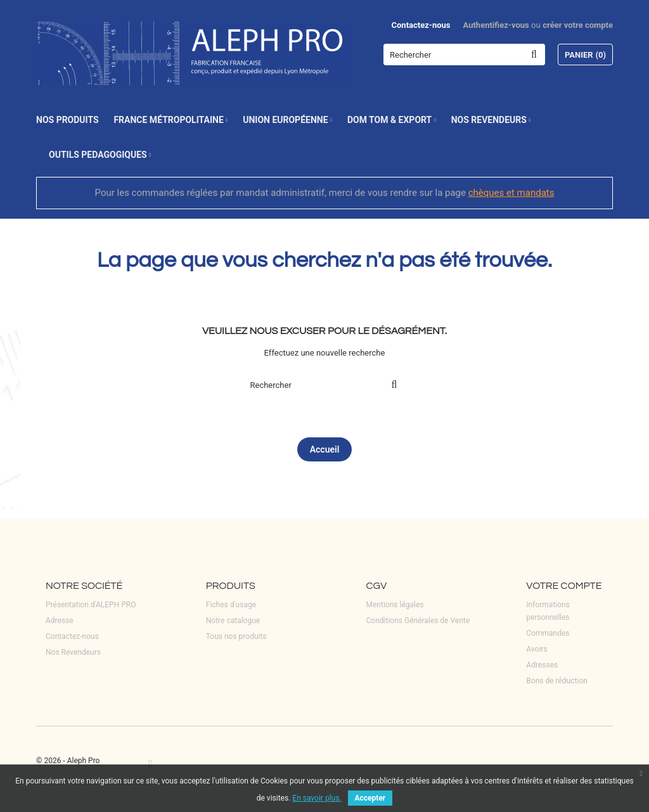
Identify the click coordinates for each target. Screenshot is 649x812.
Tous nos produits (236, 636)
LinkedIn (170, 764)
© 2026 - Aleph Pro (68, 761)
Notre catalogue (233, 621)
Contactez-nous (421, 25)
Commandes (548, 633)
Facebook (151, 764)
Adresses (542, 665)
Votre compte (564, 586)
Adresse (60, 621)
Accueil (325, 449)
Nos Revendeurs (73, 652)
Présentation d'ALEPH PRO (91, 605)
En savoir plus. (317, 798)
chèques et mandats (511, 193)
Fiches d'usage (231, 605)
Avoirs (537, 649)
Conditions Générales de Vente (418, 621)
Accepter (370, 798)
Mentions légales (395, 605)
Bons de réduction (557, 681)
